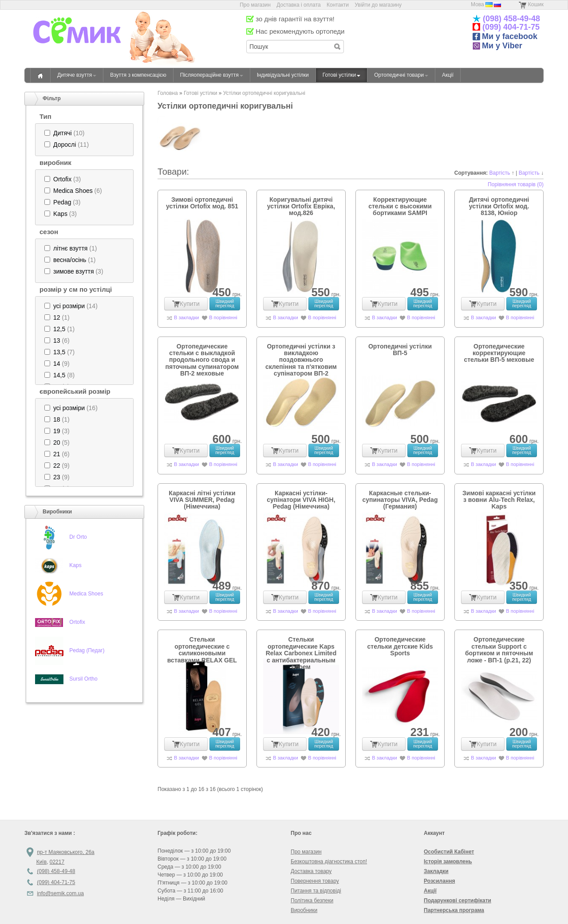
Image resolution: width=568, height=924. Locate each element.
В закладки (186, 317)
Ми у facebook (505, 36)
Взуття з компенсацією (138, 75)
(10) (65, 133)
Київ (41, 862)
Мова (477, 4)
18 (57, 419)
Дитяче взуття (77, 75)
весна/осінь (70, 260)
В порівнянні (223, 317)
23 (57, 477)
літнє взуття (70, 248)
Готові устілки (342, 75)
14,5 (59, 375)
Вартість (500, 173)
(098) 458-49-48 (510, 19)
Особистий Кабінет (449, 852)
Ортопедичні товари (401, 75)
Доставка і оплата (299, 5)
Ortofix (62, 179)
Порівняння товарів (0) (516, 184)
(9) (57, 364)
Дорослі (65, 145)
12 (57, 317)
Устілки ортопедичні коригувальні (264, 93)
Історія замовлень (448, 861)
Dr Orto (78, 537)
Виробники (304, 910)
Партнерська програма (454, 910)
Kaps (60, 214)
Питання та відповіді (316, 891)
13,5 (59, 352)
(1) (71, 248)
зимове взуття (74, 271)
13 (57, 341)
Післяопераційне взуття (212, 75)
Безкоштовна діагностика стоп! (329, 861)
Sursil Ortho (83, 679)
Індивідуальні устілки (283, 75)
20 (57, 442)
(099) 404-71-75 (510, 27)
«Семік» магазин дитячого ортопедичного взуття (77, 44)
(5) (57, 442)
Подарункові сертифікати (458, 901)
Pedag (62, 202)
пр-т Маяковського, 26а (65, 852)
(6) (73, 191)
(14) (71, 306)
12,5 (59, 329)
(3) (63, 179)
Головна (40, 75)
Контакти (338, 5)
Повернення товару (315, 881)
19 (57, 431)
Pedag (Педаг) (87, 650)
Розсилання (439, 881)
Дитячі (63, 133)
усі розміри (69, 306)
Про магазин (256, 5)
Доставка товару (311, 871)
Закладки (436, 871)
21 (57, 454)
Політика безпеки (312, 901)
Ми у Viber (497, 46)
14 (57, 364)
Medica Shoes (73, 191)
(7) (59, 352)
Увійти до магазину (378, 5)
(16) (71, 408)
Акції (448, 75)
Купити (186, 304)
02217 (57, 862)
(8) (59, 375)
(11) (67, 145)
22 (57, 466)
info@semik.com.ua (60, 893)
